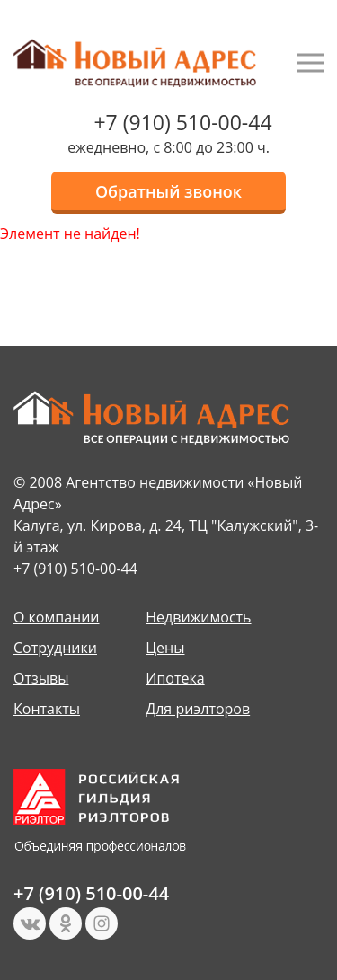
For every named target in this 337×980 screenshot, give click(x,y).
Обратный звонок (168, 191)
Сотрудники (55, 648)
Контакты (47, 709)
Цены (165, 648)
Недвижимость (198, 617)
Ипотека (175, 678)
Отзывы (41, 678)
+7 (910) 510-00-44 (182, 122)
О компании (57, 617)
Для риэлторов (198, 709)
